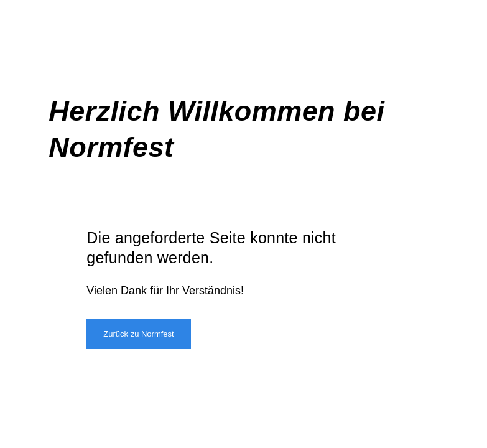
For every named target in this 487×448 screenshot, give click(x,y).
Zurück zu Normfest (138, 334)
